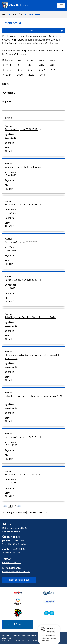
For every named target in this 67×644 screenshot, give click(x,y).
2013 (53, 60)
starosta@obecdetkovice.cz (16, 572)
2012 (41, 60)
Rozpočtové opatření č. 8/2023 (23, 280)
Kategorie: (8, 60)
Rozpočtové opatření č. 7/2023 (23, 242)
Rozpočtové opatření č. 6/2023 (23, 205)
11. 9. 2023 (10, 213)
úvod (42, 75)
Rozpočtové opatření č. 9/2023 (23, 437)
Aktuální (9, 151)
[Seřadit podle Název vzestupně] (10, 83)
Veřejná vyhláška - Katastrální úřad (25, 167)
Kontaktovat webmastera (30, 636)
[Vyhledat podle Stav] (33, 118)
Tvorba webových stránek (22, 640)
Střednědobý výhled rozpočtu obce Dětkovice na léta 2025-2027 (32, 357)
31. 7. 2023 (10, 138)
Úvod (5, 14)
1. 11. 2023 (10, 288)
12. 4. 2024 (10, 483)
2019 (8, 70)
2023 (53, 70)
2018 (53, 65)
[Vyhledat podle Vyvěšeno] (33, 98)
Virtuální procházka (18, 624)
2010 (20, 60)
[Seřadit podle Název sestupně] (10, 84)
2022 (42, 70)
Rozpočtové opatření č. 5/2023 (23, 129)
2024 (9, 75)
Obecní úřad (17, 14)
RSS (46, 31)
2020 (20, 70)
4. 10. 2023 (11, 251)
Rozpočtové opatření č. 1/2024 (23, 475)
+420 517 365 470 (12, 563)
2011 (31, 60)
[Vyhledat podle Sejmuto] (33, 108)
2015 (19, 65)
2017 (42, 65)
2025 (20, 75)
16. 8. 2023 (11, 175)
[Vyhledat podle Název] (33, 88)
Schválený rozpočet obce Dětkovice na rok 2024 (32, 317)
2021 (31, 70)
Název (6, 84)
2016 (31, 65)
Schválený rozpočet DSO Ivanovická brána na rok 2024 (33, 398)
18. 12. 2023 (11, 326)
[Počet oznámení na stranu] (43, 513)
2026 (31, 75)
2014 (8, 65)
